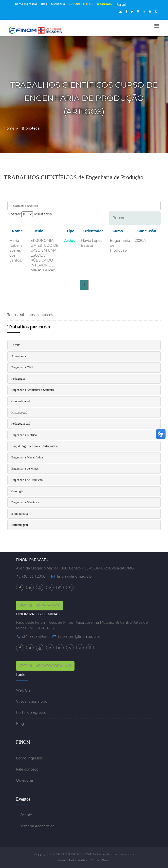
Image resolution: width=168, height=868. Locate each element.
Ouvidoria (58, 4)
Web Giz (23, 690)
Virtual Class (100, 860)
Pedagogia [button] (18, 379)
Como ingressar (30, 758)
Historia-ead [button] (19, 412)
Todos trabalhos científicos (30, 315)
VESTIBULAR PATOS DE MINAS (45, 666)
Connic (26, 815)
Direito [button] (16, 345)
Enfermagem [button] (20, 525)
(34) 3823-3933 (35, 637)
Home (9, 128)
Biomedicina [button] (19, 514)
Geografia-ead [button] (20, 401)
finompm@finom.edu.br (79, 637)
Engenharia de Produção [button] (27, 480)
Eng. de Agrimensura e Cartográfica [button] (34, 446)
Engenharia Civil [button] (22, 367)
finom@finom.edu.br (75, 576)
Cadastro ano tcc (26, 206)
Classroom (104, 4)
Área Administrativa (73, 860)
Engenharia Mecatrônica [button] (27, 457)
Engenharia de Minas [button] (25, 468)
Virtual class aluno (32, 701)
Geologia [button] (17, 491)
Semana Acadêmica (37, 826)
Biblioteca (31, 128)
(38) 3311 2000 (34, 576)
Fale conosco (27, 769)
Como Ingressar (26, 4)
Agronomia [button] (19, 356)
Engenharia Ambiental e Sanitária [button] (33, 390)
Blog (44, 4)
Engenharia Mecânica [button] (25, 502)
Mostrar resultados (29, 214)
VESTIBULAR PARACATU (40, 606)
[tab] (84, 345)
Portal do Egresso (31, 713)
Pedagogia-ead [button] (21, 424)
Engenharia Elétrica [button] (24, 435)
